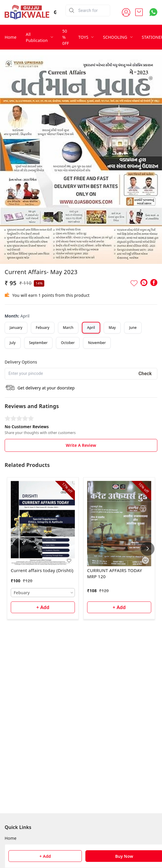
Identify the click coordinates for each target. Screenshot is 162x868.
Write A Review (81, 445)
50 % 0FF (66, 37)
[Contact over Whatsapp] (153, 12)
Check (145, 374)
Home (11, 37)
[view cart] (139, 12)
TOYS (83, 37)
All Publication (37, 37)
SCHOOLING (115, 37)
